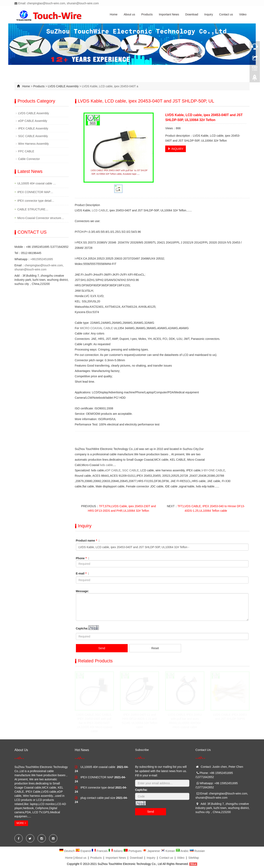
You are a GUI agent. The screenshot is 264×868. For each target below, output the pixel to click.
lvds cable (106, 465)
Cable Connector (29, 159)
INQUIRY (176, 149)
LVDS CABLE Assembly (63, 86)
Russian (197, 851)
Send (102, 648)
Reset (155, 648)
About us (129, 14)
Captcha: (82, 628)
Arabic (183, 851)
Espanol (84, 851)
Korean (168, 851)
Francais (100, 851)
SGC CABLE (131, 470)
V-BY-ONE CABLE (213, 470)
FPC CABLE (26, 151)
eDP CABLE (113, 470)
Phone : (83, 558)
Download (192, 14)
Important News (169, 14)
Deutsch (67, 851)
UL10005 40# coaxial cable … (37, 183)
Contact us (226, 14)
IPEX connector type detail (97, 788)
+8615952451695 (42, 259)
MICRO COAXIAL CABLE (96, 328)
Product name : (88, 541)
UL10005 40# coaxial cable (98, 767)
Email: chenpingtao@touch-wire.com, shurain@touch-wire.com (57, 3)
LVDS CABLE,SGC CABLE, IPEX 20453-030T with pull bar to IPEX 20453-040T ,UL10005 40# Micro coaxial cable (94, 723)
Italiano (116, 851)
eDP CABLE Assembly (33, 121)
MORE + (21, 823)
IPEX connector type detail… (36, 201)
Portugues (133, 851)
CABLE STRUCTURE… (33, 209)
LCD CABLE (100, 210)
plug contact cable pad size (98, 798)
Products (147, 14)
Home (114, 14)
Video (243, 14)
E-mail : (82, 573)
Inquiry (209, 14)
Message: (82, 591)
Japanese (151, 851)
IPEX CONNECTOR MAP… (35, 192)
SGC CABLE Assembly (33, 136)
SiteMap (194, 858)
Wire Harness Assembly (34, 144)
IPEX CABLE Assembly (33, 128)
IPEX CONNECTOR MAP (97, 777)
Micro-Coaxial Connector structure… (41, 218)
